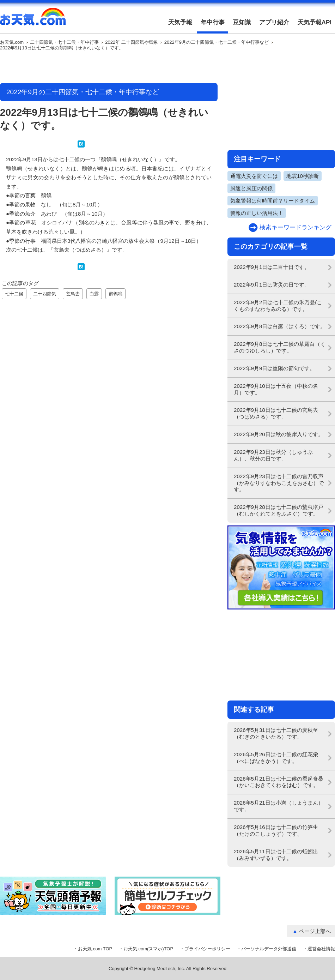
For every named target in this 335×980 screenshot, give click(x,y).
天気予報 (180, 22)
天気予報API (315, 22)
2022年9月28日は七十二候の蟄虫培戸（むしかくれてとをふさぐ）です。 (279, 510)
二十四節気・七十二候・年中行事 (64, 42)
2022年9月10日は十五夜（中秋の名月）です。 (276, 389)
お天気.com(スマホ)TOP (148, 949)
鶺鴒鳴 (115, 294)
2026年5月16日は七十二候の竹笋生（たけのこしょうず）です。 (276, 830)
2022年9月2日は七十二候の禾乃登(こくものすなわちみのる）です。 (278, 306)
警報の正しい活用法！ (257, 213)
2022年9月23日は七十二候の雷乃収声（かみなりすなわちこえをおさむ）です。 (279, 483)
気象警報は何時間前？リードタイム (273, 201)
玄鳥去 (73, 294)
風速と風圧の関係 (251, 188)
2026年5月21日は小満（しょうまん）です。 (279, 806)
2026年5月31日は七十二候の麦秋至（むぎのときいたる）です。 (276, 733)
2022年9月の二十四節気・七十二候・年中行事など (217, 42)
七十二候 (14, 294)
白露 (94, 294)
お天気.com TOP (95, 949)
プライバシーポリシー (207, 949)
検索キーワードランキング (296, 227)
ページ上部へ (315, 931)
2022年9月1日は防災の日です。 (272, 285)
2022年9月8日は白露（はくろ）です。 (280, 326)
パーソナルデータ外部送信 (269, 949)
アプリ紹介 (274, 22)
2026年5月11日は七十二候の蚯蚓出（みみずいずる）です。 (276, 855)
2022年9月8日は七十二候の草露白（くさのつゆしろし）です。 (280, 347)
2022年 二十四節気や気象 (132, 42)
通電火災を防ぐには (254, 176)
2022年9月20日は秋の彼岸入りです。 (279, 434)
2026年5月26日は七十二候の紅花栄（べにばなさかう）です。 (276, 758)
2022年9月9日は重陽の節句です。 (274, 368)
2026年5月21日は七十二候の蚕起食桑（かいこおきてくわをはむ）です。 (279, 782)
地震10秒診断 (303, 176)
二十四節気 (45, 294)
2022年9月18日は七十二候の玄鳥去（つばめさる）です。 (276, 413)
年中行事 (213, 22)
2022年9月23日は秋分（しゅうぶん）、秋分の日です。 (273, 455)
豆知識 (242, 22)
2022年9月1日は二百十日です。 (272, 267)
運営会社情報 (321, 949)
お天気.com (33, 20)
